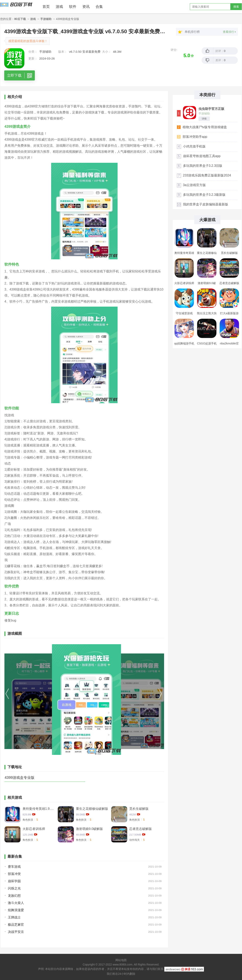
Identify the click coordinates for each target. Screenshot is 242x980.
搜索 (236, 7)
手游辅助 (46, 19)
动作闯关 (134, 840)
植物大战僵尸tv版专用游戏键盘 (205, 127)
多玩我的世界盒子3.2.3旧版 (203, 166)
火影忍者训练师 (34, 829)
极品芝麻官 (16, 925)
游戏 (59, 7)
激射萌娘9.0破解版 (89, 829)
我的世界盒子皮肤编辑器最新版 (206, 204)
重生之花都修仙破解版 (92, 809)
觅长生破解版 (139, 809)
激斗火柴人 (16, 903)
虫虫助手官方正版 (211, 109)
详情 (204, 119)
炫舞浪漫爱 (16, 910)
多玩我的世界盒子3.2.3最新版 (204, 195)
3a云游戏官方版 (194, 185)
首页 (46, 7)
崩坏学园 (14, 881)
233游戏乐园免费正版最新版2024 (207, 175)
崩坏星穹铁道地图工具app (202, 156)
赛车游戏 (14, 867)
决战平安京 (16, 932)
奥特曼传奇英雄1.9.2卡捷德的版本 (39, 809)
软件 (73, 7)
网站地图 (121, 960)
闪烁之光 (14, 888)
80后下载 (20, 19)
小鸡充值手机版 (194, 146)
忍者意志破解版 (141, 829)
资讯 (86, 7)
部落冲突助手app (195, 137)
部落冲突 (14, 874)
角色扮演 (28, 820)
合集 (99, 7)
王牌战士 (14, 917)
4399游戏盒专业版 (20, 778)
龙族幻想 (14, 896)
